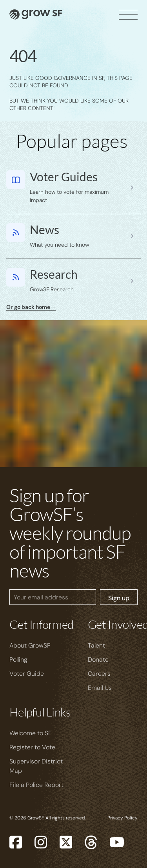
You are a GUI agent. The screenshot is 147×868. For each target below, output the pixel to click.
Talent (96, 645)
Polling (18, 660)
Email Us (100, 688)
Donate (98, 660)
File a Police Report (36, 785)
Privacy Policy (122, 818)
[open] (128, 14)
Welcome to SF (31, 733)
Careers (99, 674)
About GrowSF (30, 645)
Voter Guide (27, 674)
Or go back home (31, 307)
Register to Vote (32, 747)
